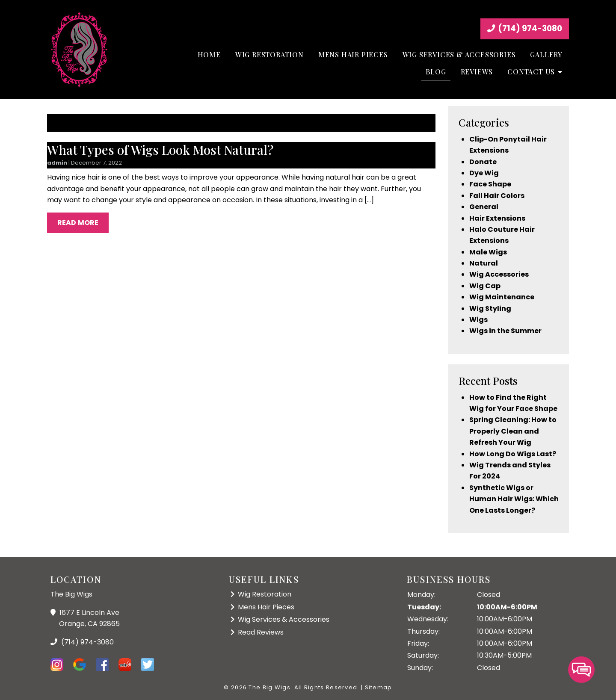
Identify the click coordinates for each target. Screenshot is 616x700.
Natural (484, 263)
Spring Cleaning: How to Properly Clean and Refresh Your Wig (513, 431)
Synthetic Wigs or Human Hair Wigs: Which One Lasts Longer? (514, 499)
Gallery (546, 55)
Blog (436, 72)
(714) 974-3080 (525, 28)
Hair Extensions (497, 218)
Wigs (478, 320)
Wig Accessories (499, 274)
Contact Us (531, 72)
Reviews (477, 72)
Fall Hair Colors (497, 196)
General (484, 207)
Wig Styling (490, 309)
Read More (78, 223)
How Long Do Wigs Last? (513, 454)
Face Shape (490, 184)
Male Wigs (488, 252)
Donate (483, 162)
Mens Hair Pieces (353, 55)
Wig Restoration (269, 55)
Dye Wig (484, 173)
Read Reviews (261, 632)
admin (57, 163)
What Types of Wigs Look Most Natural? (160, 149)
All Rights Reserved (326, 687)
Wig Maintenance (502, 297)
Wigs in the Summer (505, 331)
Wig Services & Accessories (459, 55)
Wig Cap (485, 286)
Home (209, 55)
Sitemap (379, 687)
